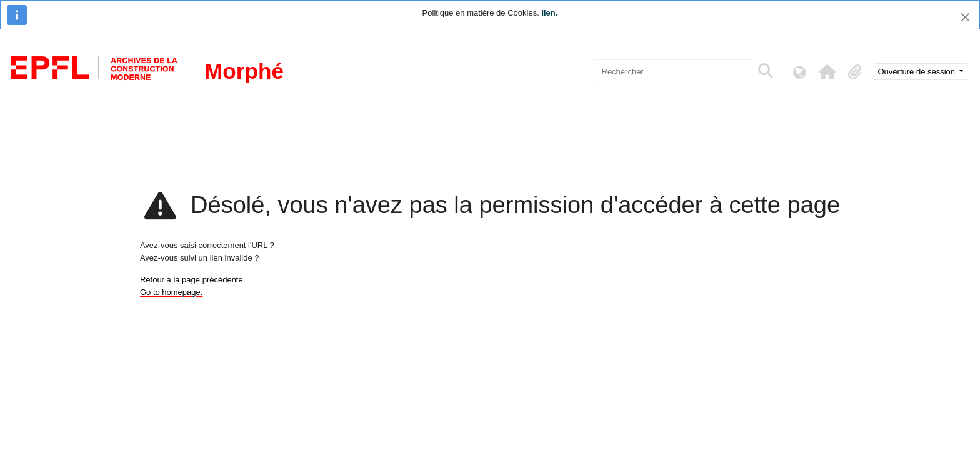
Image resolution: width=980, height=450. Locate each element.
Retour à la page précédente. (192, 280)
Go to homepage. (171, 292)
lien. (549, 13)
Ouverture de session (918, 72)
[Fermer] (965, 17)
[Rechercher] (673, 72)
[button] (827, 72)
